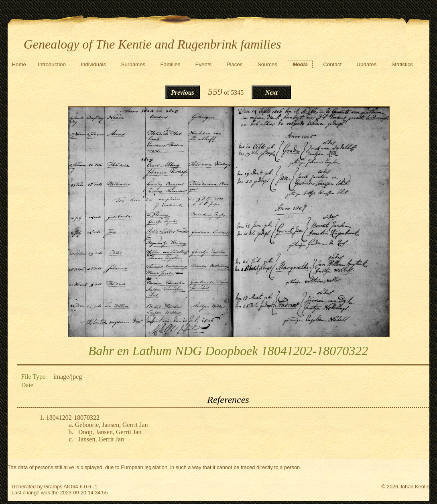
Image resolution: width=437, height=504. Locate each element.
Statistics (402, 64)
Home (19, 64)
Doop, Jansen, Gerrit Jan (110, 432)
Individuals (93, 64)
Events (204, 64)
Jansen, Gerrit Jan (101, 439)
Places (235, 64)
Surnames (133, 64)
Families (171, 64)
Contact (332, 64)
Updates (366, 64)
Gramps (53, 487)
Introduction (52, 64)
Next (271, 92)
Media (300, 64)
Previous (183, 92)
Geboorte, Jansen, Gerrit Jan (112, 425)
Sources (267, 64)
